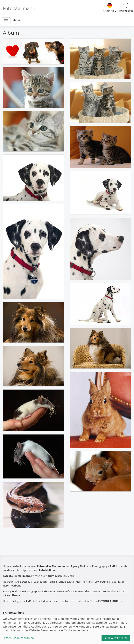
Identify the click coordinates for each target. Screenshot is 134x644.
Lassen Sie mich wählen (18, 638)
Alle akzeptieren (116, 638)
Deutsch (110, 8)
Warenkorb (126, 8)
